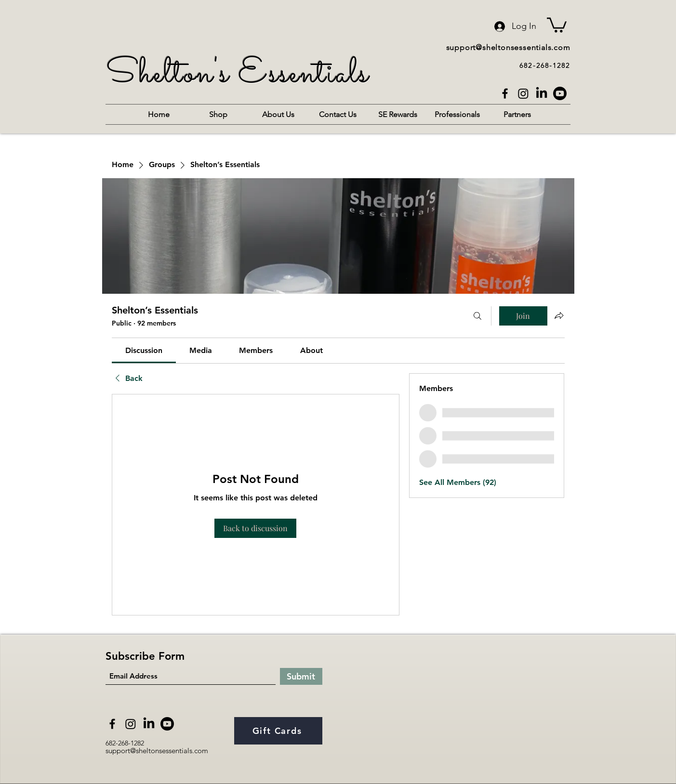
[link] (144, 350)
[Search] (477, 316)
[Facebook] (505, 93)
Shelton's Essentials (238, 75)
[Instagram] (523, 93)
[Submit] (301, 676)
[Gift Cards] (278, 731)
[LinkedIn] (542, 93)
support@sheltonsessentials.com (508, 47)
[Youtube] (560, 93)
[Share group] (559, 315)
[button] (557, 24)
